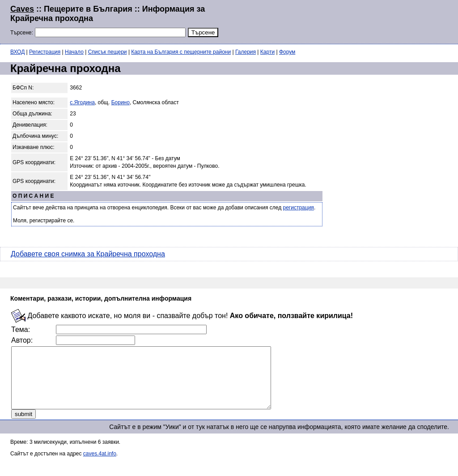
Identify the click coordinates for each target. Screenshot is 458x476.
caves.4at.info (100, 466)
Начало (74, 52)
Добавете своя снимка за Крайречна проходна (88, 254)
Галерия (246, 52)
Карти (267, 52)
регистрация (299, 208)
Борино (121, 102)
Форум (287, 52)
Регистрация (45, 52)
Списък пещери (108, 52)
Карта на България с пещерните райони (181, 52)
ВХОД (17, 52)
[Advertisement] (339, 21)
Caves (22, 9)
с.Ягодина (82, 102)
